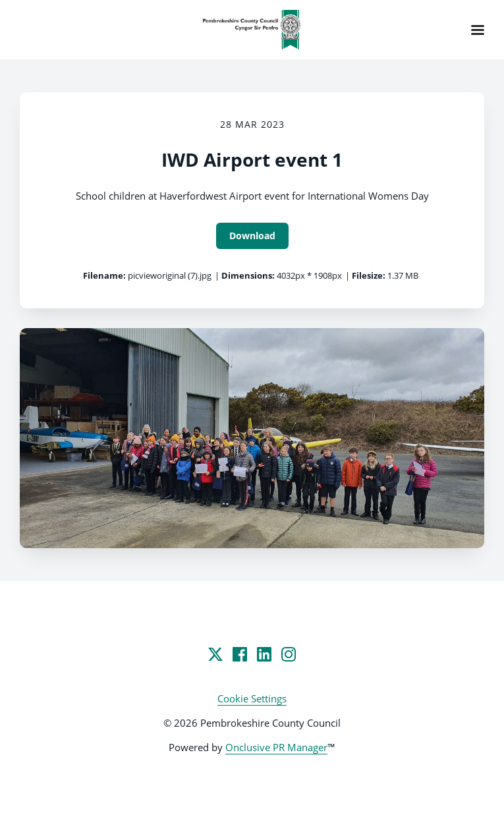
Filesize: (369, 275)
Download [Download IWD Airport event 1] (252, 236)
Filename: (104, 275)
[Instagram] (289, 654)
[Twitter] (215, 654)
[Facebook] (240, 654)
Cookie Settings (252, 698)
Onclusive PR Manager (276, 747)
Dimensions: (248, 275)
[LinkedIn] (264, 654)
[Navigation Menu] (478, 30)
